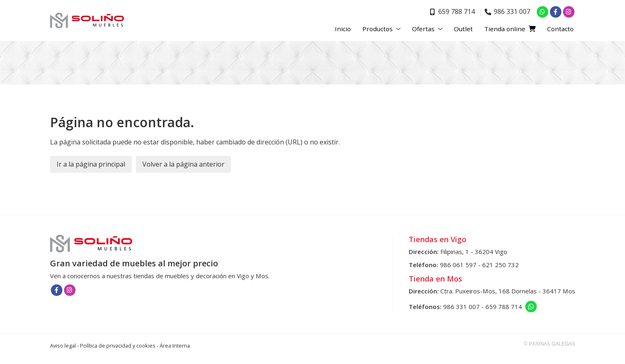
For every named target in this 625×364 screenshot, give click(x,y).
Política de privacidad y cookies (118, 346)
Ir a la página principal (91, 164)
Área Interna (175, 346)
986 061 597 (458, 265)
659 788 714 (504, 307)
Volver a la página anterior (183, 164)
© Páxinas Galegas (550, 344)
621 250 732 (500, 265)
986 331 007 (461, 307)
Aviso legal (63, 346)
